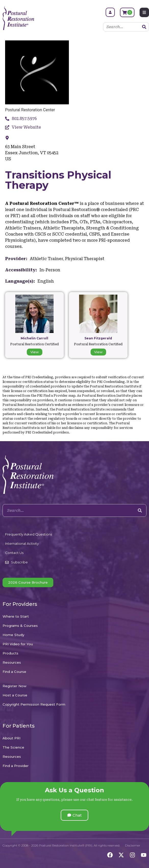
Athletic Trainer (47, 259)
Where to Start (16, 616)
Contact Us (14, 553)
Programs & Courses (20, 626)
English (46, 281)
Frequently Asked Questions (29, 534)
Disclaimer (133, 845)
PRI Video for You (18, 644)
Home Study (13, 635)
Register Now (15, 686)
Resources (12, 662)
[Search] (144, 27)
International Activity (22, 543)
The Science (13, 747)
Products (10, 653)
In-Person (50, 270)
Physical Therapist (85, 259)
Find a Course (14, 672)
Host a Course (15, 695)
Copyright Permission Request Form (34, 704)
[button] (74, 815)
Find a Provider (16, 766)
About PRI (11, 738)
